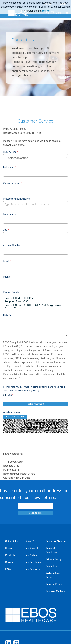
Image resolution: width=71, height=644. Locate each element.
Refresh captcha (15, 417)
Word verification (12, 412)
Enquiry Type (10, 152)
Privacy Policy (53, 559)
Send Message (36, 404)
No (48, 11)
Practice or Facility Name (16, 199)
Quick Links (12, 541)
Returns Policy (54, 584)
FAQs (8, 569)
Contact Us (52, 566)
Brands (9, 562)
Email (6, 261)
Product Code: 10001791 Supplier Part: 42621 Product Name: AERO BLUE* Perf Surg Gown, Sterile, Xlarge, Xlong (36, 302)
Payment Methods (56, 591)
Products (10, 555)
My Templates (33, 562)
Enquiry (7, 315)
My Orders (31, 555)
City (5, 230)
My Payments (33, 569)
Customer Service (56, 541)
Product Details (11, 292)
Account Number (12, 245)
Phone (6, 277)
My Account (32, 548)
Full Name (9, 167)
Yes (10, 395)
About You (31, 541)
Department (9, 214)
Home (9, 548)
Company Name (12, 183)
